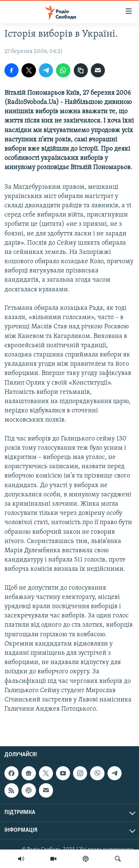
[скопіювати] (81, 70)
